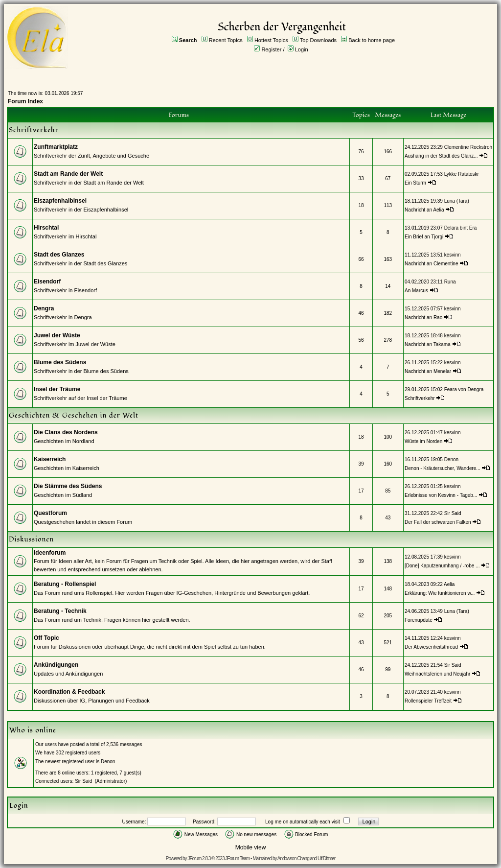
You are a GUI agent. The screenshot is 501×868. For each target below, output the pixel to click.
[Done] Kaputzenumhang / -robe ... (442, 566)
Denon (451, 459)
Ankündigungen (56, 665)
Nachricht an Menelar (428, 371)
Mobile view (251, 847)
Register (271, 49)
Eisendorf (47, 282)
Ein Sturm (415, 183)
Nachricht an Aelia (424, 210)
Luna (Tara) (457, 201)
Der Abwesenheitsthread (431, 647)
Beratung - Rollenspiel (65, 584)
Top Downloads (318, 40)
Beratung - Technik (60, 611)
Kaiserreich (50, 459)
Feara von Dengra (464, 389)
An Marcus (416, 291)
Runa (450, 282)
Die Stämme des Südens (68, 486)
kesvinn (453, 255)
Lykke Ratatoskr (462, 174)
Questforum (50, 513)
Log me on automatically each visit (303, 822)
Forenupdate (419, 620)
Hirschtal (46, 228)
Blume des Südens (60, 362)
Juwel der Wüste (57, 335)
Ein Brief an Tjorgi (424, 237)
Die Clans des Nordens (66, 432)
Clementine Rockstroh (468, 147)
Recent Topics (226, 40)
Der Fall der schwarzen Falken (438, 522)
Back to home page (372, 40)
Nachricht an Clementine (432, 264)
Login (302, 49)
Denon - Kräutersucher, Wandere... (443, 468)
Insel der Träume (57, 389)
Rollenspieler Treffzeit (428, 701)
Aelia (449, 584)
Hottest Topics (271, 40)
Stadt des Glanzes (59, 255)
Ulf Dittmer (326, 858)
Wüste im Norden (423, 441)
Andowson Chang (293, 858)
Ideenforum (50, 553)
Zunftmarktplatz (56, 147)
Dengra (44, 308)
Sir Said (453, 513)
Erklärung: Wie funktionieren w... (440, 593)
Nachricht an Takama (428, 344)
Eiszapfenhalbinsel (60, 201)
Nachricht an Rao (423, 317)
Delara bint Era (461, 228)
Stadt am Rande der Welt (68, 174)
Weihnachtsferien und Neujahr (437, 674)
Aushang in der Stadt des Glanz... (441, 156)
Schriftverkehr (420, 398)
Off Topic (46, 638)
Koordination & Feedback (69, 692)
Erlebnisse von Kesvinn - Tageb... (441, 495)
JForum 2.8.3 (199, 858)
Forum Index (25, 101)
